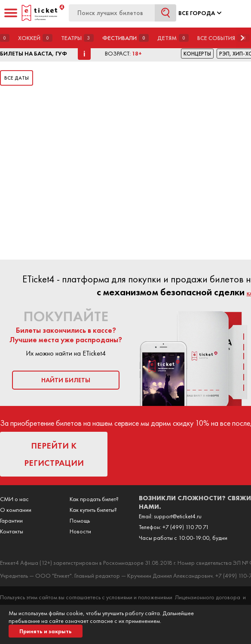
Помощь (80, 520)
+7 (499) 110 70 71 (186, 527)
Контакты (12, 531)
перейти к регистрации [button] (54, 454)
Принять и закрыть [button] (46, 631)
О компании (16, 510)
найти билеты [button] (66, 380)
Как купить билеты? (93, 510)
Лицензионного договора (208, 597)
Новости (80, 531)
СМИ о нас (14, 499)
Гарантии (11, 520)
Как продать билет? (94, 499)
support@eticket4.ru (178, 516)
